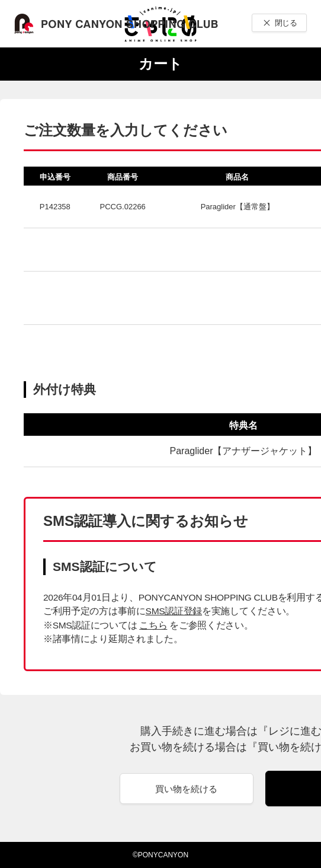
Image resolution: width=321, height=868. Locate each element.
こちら (153, 625)
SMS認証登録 (174, 611)
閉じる (286, 23)
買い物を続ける (186, 789)
